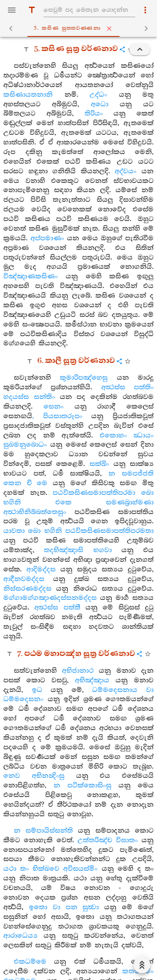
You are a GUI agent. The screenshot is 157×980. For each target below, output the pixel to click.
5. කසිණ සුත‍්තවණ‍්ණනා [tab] (80, 28)
